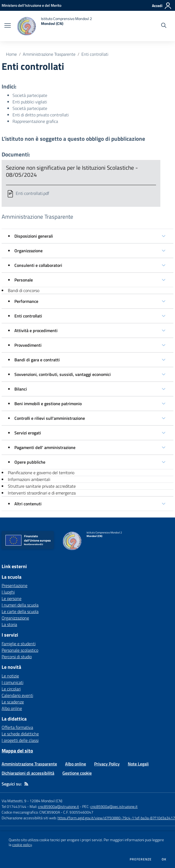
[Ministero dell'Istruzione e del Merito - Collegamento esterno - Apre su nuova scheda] (31, 5)
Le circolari (11, 689)
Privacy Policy (107, 764)
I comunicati (12, 682)
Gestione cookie (77, 773)
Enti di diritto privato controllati (41, 115)
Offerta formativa (17, 727)
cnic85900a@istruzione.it (58, 806)
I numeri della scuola (20, 605)
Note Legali (138, 764)
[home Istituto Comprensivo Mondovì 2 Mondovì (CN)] (54, 26)
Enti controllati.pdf (32, 193)
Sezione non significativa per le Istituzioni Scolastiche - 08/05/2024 (72, 171)
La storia (9, 624)
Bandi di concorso (24, 290)
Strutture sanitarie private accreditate (42, 486)
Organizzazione (28, 251)
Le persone (12, 598)
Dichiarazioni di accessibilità (28, 773)
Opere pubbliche (30, 462)
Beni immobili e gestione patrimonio (48, 404)
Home (11, 54)
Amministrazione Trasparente (49, 54)
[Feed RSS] (26, 784)
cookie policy (22, 845)
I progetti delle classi (20, 740)
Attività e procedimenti (36, 330)
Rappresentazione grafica (35, 121)
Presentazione (15, 585)
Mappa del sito (17, 751)
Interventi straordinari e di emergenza (42, 493)
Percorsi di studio (17, 657)
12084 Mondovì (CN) (46, 801)
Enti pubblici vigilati (30, 102)
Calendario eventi (17, 695)
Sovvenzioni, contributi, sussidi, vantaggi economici (63, 374)
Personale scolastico (20, 650)
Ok (164, 859)
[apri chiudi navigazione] (8, 26)
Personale (24, 280)
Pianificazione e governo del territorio (41, 473)
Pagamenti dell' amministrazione (45, 447)
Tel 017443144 (14, 806)
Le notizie (10, 676)
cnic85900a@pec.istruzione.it (114, 806)
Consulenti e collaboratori (38, 265)
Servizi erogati (28, 433)
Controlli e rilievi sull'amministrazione (50, 418)
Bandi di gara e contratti (37, 360)
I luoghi (8, 592)
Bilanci (21, 389)
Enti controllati (95, 54)
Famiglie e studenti (19, 644)
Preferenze (141, 859)
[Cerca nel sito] (164, 26)
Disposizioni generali (34, 236)
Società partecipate (30, 95)
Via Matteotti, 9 (14, 801)
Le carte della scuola (20, 611)
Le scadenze (13, 702)
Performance (26, 301)
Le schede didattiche (20, 734)
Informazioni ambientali (29, 479)
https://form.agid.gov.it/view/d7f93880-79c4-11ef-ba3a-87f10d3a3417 (116, 818)
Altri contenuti (28, 504)
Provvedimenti (28, 345)
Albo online (12, 708)
